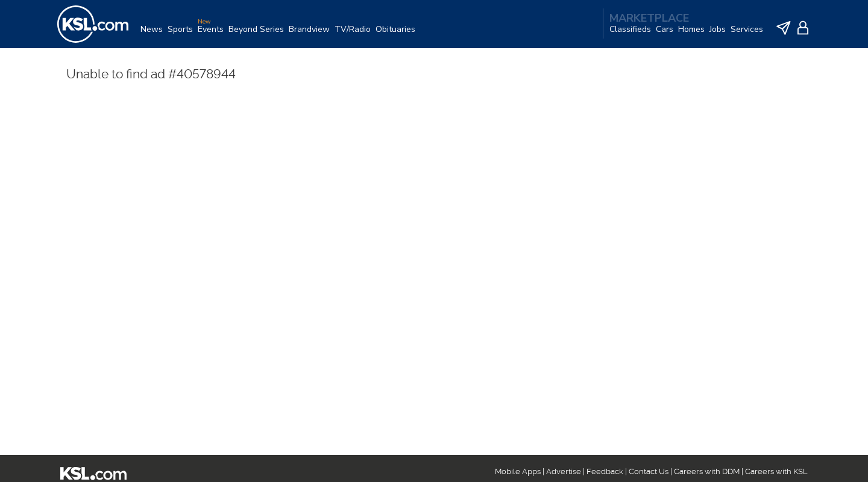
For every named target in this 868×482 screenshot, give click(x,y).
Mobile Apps (518, 471)
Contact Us (649, 471)
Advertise (564, 471)
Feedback (605, 471)
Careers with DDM (707, 471)
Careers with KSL (776, 471)
